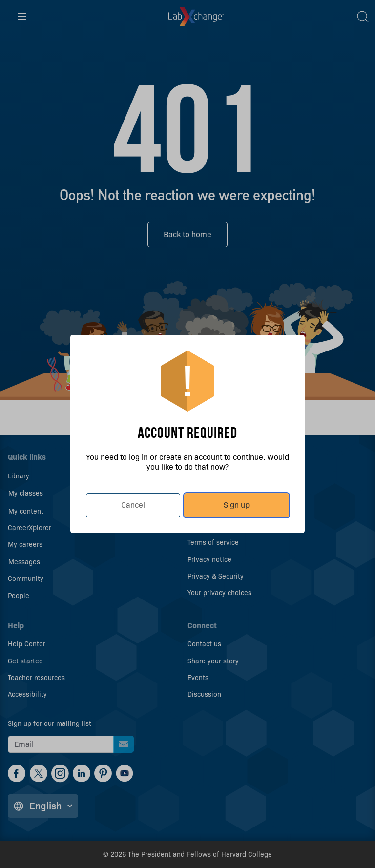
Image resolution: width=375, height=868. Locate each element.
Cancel (133, 505)
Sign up (237, 505)
